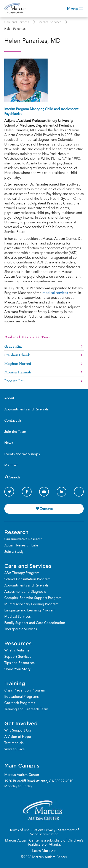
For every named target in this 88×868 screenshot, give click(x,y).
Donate (46, 508)
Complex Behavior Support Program (33, 598)
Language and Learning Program (30, 611)
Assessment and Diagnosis (25, 592)
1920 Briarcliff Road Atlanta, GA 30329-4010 (39, 781)
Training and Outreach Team (26, 709)
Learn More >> (44, 851)
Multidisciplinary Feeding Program (31, 604)
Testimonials (14, 743)
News (9, 443)
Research (16, 532)
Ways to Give (14, 749)
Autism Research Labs (21, 546)
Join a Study (14, 552)
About (9, 398)
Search (12, 477)
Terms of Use (20, 830)
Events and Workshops (22, 454)
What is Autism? (17, 651)
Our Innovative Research (23, 539)
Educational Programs (22, 697)
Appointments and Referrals (26, 410)
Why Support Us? (18, 731)
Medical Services (50, 22)
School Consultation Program (27, 579)
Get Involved (21, 723)
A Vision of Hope (18, 737)
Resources (18, 643)
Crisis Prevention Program (25, 691)
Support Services (18, 657)
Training (15, 683)
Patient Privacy (44, 830)
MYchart (11, 466)
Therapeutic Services (21, 629)
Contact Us (13, 421)
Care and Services (17, 22)
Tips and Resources (19, 663)
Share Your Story (17, 669)
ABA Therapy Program (22, 573)
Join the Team (15, 432)
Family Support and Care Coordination (35, 623)
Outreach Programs (20, 703)
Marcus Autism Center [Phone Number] (22, 775)
